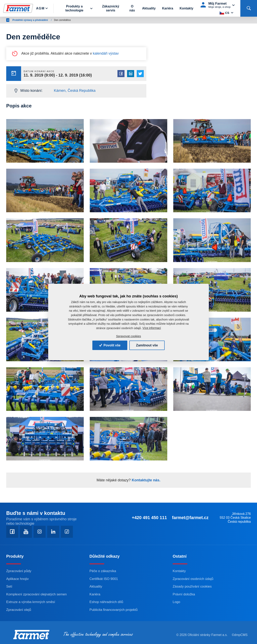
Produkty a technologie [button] (74, 8)
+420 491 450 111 (149, 518)
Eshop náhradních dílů (106, 602)
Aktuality (149, 8)
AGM (39, 20)
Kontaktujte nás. (146, 480)
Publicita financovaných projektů (114, 610)
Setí (9, 586)
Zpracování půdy (19, 571)
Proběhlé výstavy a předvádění (66, 20)
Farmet (26, 20)
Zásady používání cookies (192, 586)
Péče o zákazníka (103, 571)
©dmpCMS (240, 635)
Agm (40, 8)
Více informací (152, 328)
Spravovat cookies (128, 336)
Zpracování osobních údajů (193, 579)
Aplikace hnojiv (17, 579)
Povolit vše (110, 345)
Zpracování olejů (19, 610)
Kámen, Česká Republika (75, 90)
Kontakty (186, 8)
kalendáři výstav (106, 53)
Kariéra (168, 8)
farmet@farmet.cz (190, 518)
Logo (176, 602)
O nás (132, 8)
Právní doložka (184, 594)
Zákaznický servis (111, 8)
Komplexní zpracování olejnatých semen (36, 594)
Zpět (11, 20)
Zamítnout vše (147, 345)
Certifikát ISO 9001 (104, 579)
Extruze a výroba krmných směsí (31, 602)
